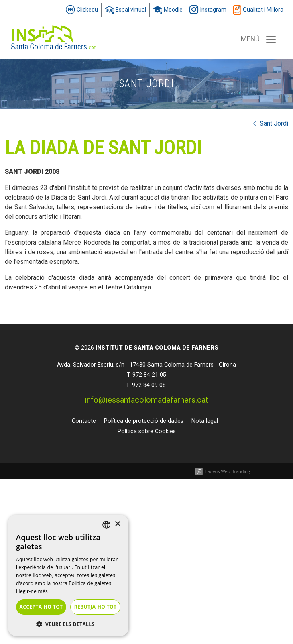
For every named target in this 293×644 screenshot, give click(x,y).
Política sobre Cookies (147, 431)
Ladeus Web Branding (228, 471)
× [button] (117, 524)
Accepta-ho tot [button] (41, 607)
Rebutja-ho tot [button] (96, 607)
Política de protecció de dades (144, 421)
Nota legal (205, 421)
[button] (68, 624)
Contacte (84, 421)
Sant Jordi (270, 123)
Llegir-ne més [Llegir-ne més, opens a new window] (32, 591)
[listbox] (106, 525)
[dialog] (68, 575)
